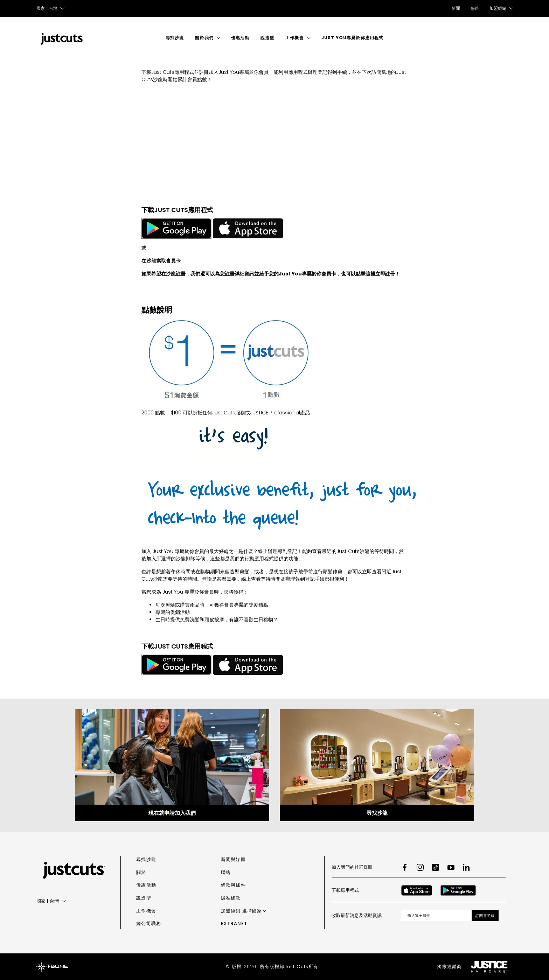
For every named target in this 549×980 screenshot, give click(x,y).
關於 (141, 872)
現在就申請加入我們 (172, 813)
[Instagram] (420, 867)
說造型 (267, 38)
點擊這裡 (366, 274)
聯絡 (475, 8)
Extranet (234, 923)
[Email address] (437, 916)
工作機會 (294, 38)
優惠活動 (240, 38)
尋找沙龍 (175, 38)
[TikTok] (436, 867)
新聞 (456, 8)
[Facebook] (405, 867)
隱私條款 (231, 898)
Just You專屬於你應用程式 (352, 38)
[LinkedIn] (466, 867)
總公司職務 (149, 923)
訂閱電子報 (485, 916)
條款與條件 (233, 885)
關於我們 (204, 38)
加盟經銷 (242, 911)
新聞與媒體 (233, 859)
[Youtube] (451, 867)
